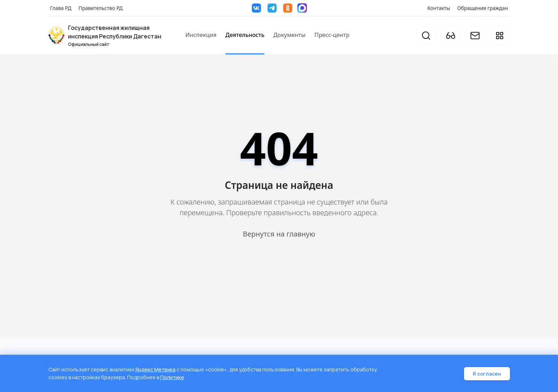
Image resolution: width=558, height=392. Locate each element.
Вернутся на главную (279, 234)
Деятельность (245, 35)
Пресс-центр (332, 35)
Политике (172, 378)
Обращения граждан (483, 8)
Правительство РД (100, 8)
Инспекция (201, 35)
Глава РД (61, 8)
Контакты (439, 8)
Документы (289, 35)
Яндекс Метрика (156, 370)
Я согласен (487, 374)
